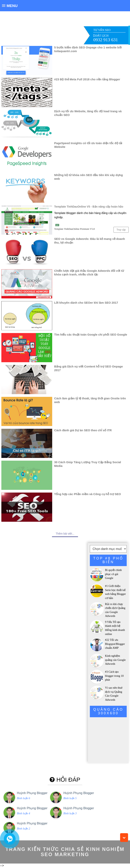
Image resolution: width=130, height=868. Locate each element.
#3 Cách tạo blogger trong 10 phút (114, 676)
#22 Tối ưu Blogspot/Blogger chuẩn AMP (115, 644)
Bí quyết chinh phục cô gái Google (113, 574)
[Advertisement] (65, 29)
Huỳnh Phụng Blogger (32, 793)
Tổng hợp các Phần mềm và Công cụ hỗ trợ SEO (88, 494)
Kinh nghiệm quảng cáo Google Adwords (115, 660)
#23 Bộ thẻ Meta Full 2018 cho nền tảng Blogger (87, 79)
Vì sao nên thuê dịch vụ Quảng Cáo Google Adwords (114, 694)
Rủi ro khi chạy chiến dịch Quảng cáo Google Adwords (115, 610)
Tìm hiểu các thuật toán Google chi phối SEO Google (91, 334)
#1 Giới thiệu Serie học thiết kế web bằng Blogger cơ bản (115, 592)
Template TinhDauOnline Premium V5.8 (74, 229)
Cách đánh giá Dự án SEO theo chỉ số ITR (83, 430)
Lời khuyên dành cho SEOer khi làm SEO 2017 (86, 303)
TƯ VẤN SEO (102, 30)
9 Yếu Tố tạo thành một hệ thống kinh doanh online (115, 628)
